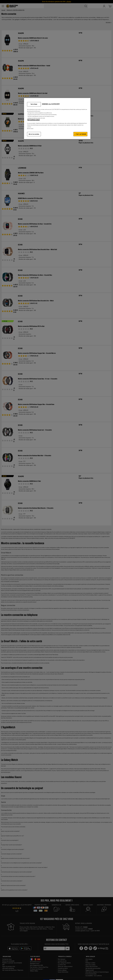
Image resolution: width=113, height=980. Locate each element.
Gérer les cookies (34, 134)
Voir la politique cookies (34, 120)
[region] (57, 119)
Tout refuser (34, 104)
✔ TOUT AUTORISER (80, 134)
